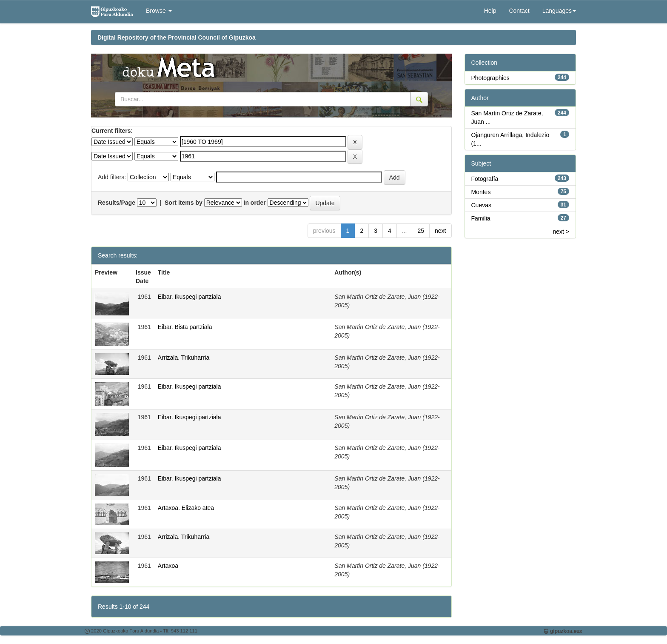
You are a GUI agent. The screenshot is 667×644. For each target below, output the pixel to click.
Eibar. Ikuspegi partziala (190, 297)
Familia (481, 218)
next (440, 231)
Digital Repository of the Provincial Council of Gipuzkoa (177, 37)
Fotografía (485, 179)
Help (490, 11)
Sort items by (184, 203)
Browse (159, 11)
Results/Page (117, 203)
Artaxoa (168, 566)
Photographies (490, 78)
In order (255, 203)
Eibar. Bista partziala (185, 327)
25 (421, 231)
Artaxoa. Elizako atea (186, 508)
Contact (519, 11)
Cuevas (481, 205)
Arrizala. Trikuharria (184, 358)
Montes (481, 192)
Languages (559, 11)
